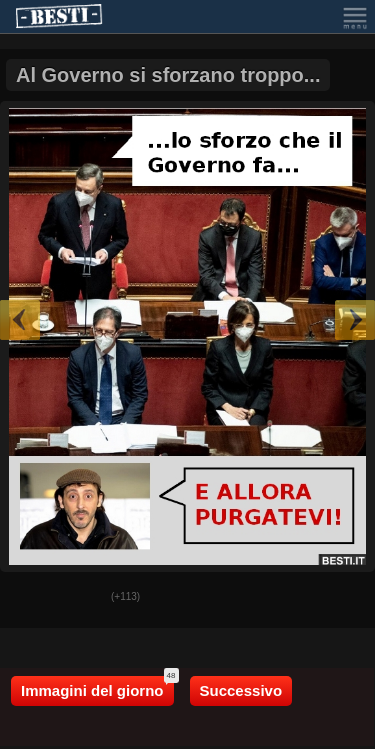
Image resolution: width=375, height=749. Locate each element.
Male (81, 598)
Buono (31, 598)
